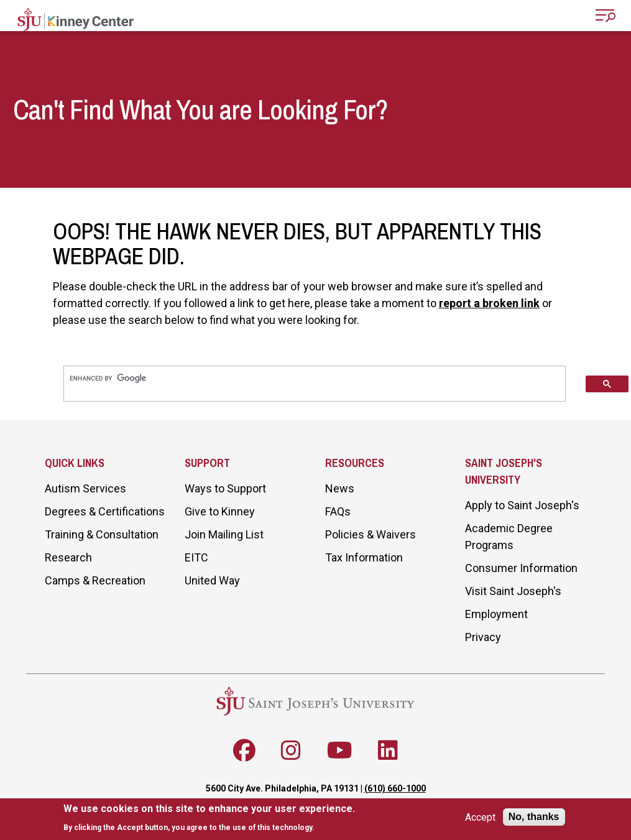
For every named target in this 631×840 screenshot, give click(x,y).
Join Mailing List (224, 534)
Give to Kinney (220, 511)
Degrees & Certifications (105, 511)
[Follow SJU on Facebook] (244, 750)
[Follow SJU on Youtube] (340, 750)
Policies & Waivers (371, 534)
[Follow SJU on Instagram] (291, 750)
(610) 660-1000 (395, 788)
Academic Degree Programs (509, 537)
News (340, 488)
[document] (209, 818)
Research (68, 557)
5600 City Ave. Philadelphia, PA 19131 (282, 788)
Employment (496, 614)
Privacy (483, 637)
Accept (480, 817)
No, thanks (534, 817)
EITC (196, 557)
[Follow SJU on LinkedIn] (388, 750)
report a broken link (489, 303)
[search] (315, 378)
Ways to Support (225, 488)
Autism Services (85, 488)
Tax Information (364, 557)
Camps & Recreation (95, 580)
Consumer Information (521, 568)
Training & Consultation (102, 534)
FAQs (338, 511)
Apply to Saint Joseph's (522, 505)
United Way (212, 580)
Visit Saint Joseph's (513, 591)
